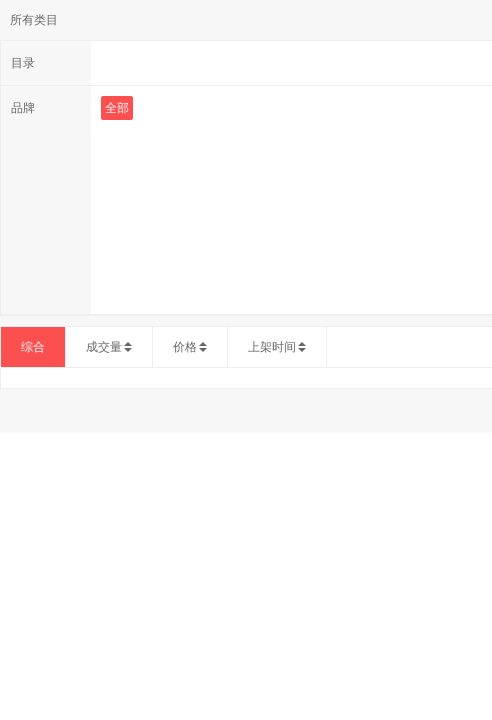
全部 (117, 108)
